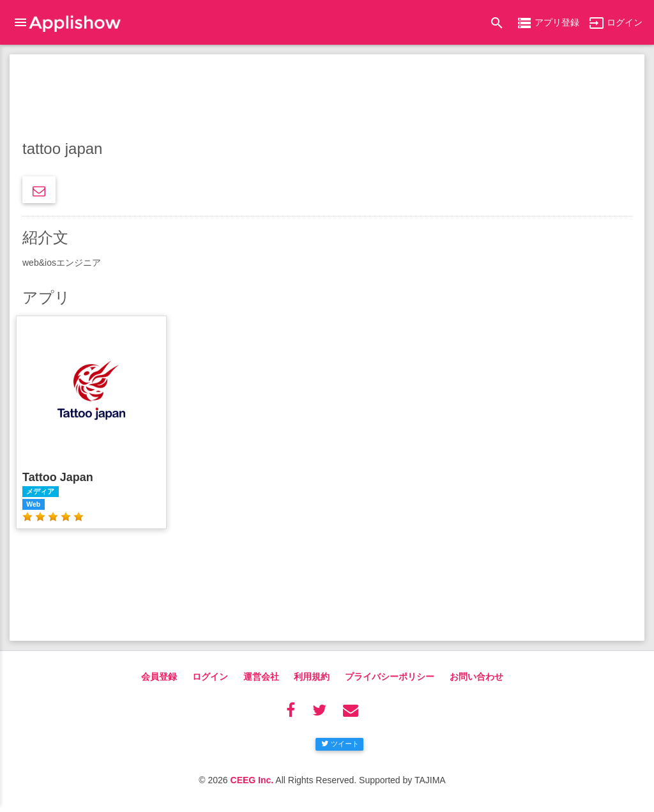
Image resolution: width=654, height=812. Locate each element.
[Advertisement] (327, 99)
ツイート (340, 744)
